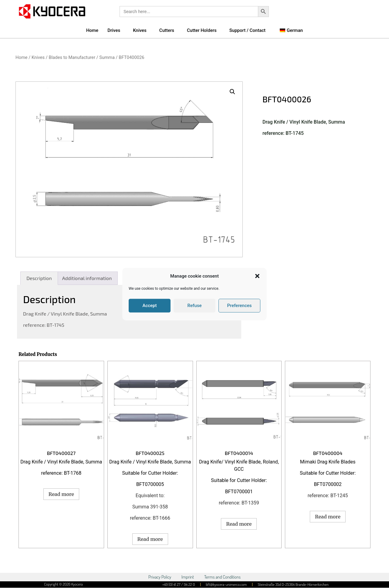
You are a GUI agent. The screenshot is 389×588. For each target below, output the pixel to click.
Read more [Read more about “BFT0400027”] (61, 494)
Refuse (195, 306)
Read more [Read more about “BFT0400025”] (150, 539)
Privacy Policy (160, 577)
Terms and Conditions (222, 577)
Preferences (239, 306)
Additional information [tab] (87, 278)
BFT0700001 (239, 492)
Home (92, 30)
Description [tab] (39, 278)
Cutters (167, 30)
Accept (149, 306)
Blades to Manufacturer (72, 57)
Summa (107, 57)
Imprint (188, 577)
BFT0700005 (150, 484)
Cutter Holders (202, 30)
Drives (114, 30)
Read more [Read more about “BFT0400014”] (239, 524)
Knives (140, 30)
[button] (257, 276)
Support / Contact (247, 30)
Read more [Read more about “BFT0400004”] (328, 517)
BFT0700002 (328, 484)
